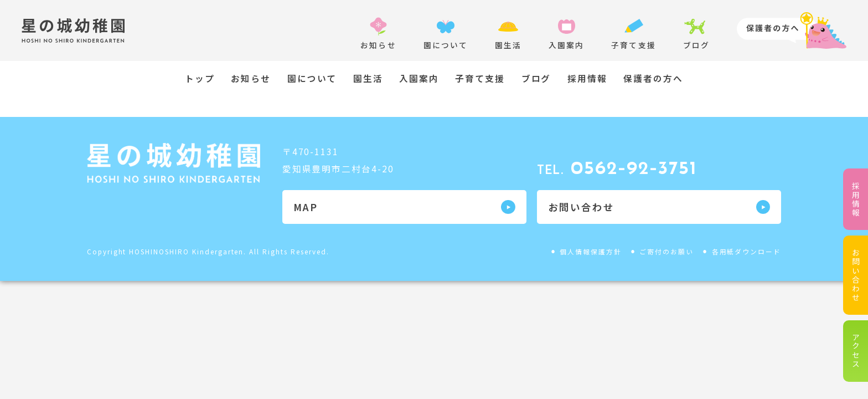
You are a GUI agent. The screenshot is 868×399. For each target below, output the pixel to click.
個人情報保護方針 (591, 251)
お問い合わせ (856, 275)
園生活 (368, 79)
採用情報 (856, 199)
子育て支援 (480, 79)
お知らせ (251, 79)
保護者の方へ (653, 79)
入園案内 (419, 79)
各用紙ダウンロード (747, 251)
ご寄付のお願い (666, 251)
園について (312, 79)
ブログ (536, 79)
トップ (200, 79)
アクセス (856, 351)
